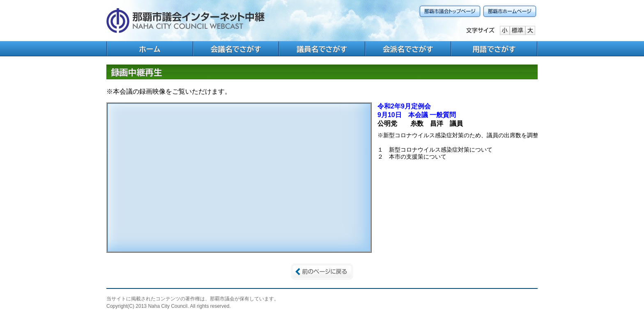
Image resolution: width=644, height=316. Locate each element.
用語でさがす (494, 49)
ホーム (150, 49)
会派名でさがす (408, 49)
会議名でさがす (236, 49)
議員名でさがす (322, 49)
